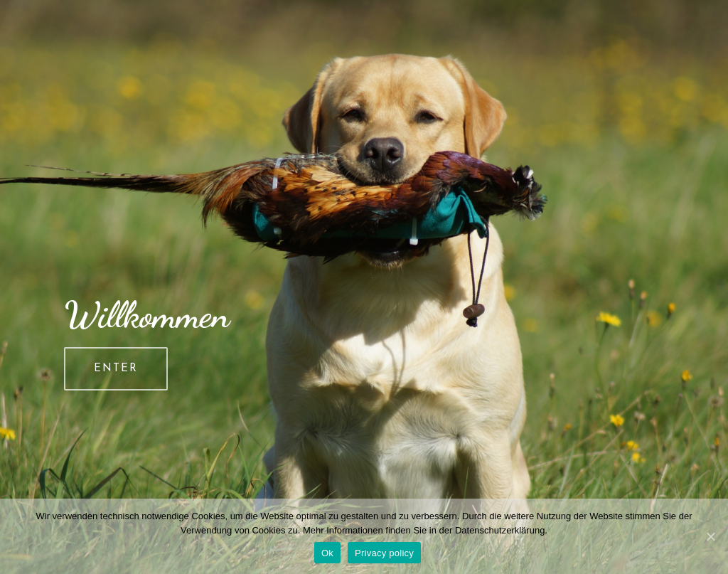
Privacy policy (384, 553)
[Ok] (710, 536)
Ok (327, 553)
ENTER (116, 369)
